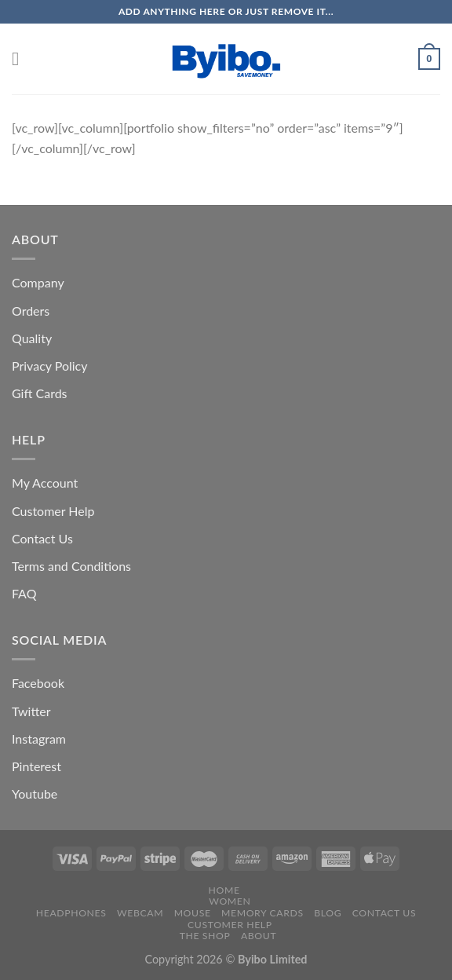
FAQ (24, 593)
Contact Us (42, 538)
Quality (32, 338)
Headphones (71, 913)
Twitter (31, 711)
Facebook (38, 683)
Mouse (193, 913)
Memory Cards (262, 913)
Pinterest (36, 766)
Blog (328, 913)
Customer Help (53, 511)
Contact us (384, 913)
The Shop (205, 936)
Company (38, 282)
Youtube (35, 794)
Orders (31, 311)
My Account (45, 483)
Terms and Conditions (71, 566)
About (259, 936)
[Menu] (21, 59)
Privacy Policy (50, 366)
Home (224, 890)
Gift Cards (40, 393)
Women (230, 901)
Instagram (39, 739)
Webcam (140, 913)
